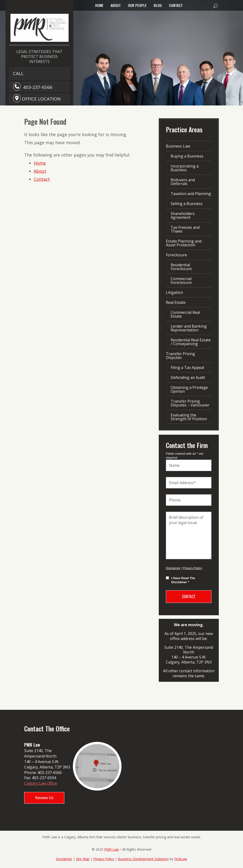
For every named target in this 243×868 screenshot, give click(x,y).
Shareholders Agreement (183, 215)
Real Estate (176, 302)
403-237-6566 (38, 87)
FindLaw (181, 859)
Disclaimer (173, 568)
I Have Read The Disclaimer (183, 580)
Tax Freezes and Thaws (185, 229)
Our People (137, 5)
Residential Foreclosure (181, 267)
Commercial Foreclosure (181, 281)
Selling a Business (187, 204)
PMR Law (112, 849)
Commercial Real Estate (185, 314)
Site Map (83, 859)
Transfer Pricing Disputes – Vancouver (190, 403)
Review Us (44, 798)
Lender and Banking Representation (189, 328)
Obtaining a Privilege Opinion (189, 389)
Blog (158, 5)
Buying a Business (187, 156)
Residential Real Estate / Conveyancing (191, 342)
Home (99, 5)
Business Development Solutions (143, 859)
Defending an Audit (188, 377)
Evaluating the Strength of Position (189, 417)
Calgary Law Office (41, 783)
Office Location (41, 99)
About (116, 5)
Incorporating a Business (185, 168)
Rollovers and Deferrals (183, 182)
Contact (176, 5)
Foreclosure (176, 255)
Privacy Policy (192, 568)
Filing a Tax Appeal (187, 367)
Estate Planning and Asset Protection (184, 243)
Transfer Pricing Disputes (180, 356)
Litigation (174, 292)
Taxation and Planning (191, 194)
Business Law (178, 146)
